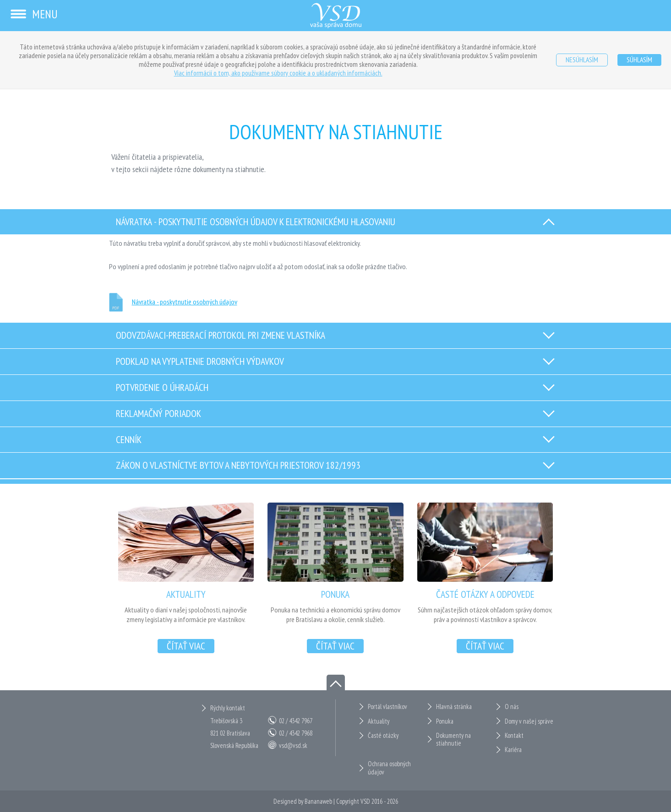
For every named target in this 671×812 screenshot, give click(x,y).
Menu (33, 14)
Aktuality (379, 721)
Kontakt (514, 735)
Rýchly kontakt (228, 708)
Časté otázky (383, 735)
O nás (512, 706)
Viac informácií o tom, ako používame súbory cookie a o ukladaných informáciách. (278, 73)
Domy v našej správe (529, 721)
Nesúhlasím (582, 60)
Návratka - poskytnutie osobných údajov (185, 302)
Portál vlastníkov (387, 706)
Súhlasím (639, 60)
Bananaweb (318, 801)
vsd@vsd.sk (293, 745)
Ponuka (445, 721)
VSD (365, 801)
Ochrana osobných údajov (389, 768)
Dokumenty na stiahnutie (453, 739)
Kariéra (513, 750)
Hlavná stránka (454, 706)
